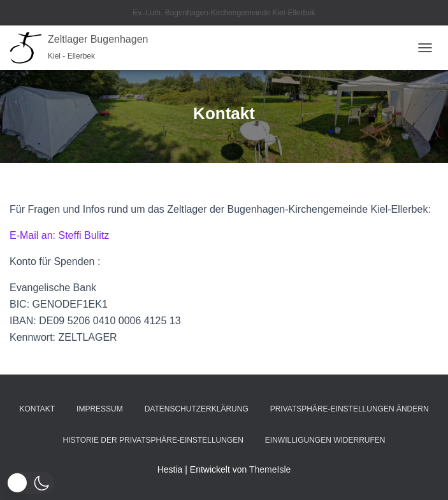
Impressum (100, 409)
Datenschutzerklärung (197, 409)
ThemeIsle (270, 469)
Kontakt (37, 409)
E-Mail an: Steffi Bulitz (59, 235)
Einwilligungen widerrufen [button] (325, 440)
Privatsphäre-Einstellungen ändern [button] (350, 409)
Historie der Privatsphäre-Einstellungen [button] (153, 440)
